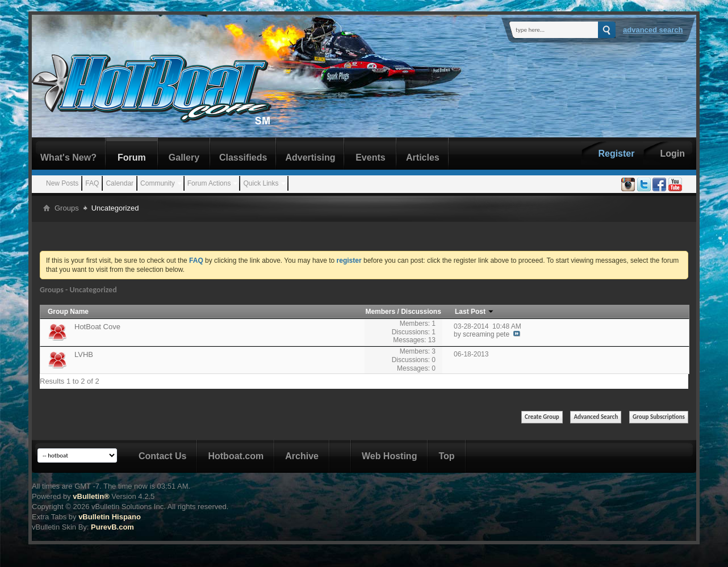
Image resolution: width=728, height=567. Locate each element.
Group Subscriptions (659, 417)
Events (370, 157)
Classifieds (243, 157)
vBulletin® (91, 496)
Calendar (120, 183)
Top (446, 456)
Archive (302, 456)
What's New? (68, 157)
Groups (67, 208)
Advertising (310, 157)
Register (616, 154)
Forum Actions (209, 183)
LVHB (84, 354)
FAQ (92, 183)
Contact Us (162, 456)
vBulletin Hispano (110, 517)
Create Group (542, 417)
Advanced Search (653, 30)
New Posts (62, 183)
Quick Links (261, 183)
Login (672, 154)
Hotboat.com (236, 456)
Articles (423, 157)
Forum (132, 157)
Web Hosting (389, 456)
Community (158, 183)
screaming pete (486, 334)
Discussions (421, 312)
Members (381, 312)
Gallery (184, 157)
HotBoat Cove (97, 327)
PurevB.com (112, 527)
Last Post (474, 312)
